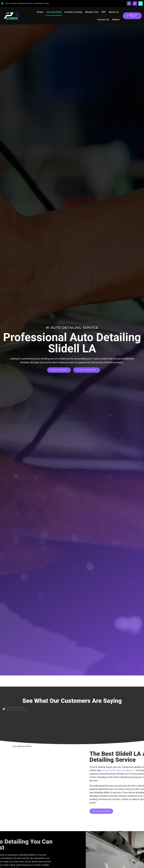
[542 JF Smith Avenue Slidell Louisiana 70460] (2, 3)
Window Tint (92, 12)
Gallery (116, 19)
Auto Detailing (54, 12)
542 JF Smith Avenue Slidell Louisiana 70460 (27, 3)
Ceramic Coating (73, 12)
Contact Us (103, 19)
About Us (114, 12)
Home (40, 12)
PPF (104, 12)
